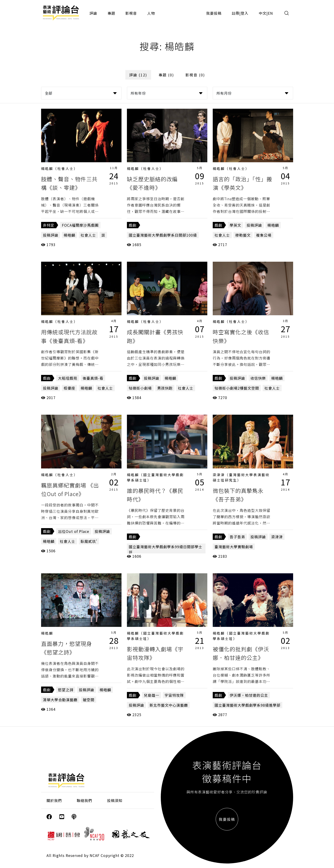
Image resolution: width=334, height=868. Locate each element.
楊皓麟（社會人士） (59, 168)
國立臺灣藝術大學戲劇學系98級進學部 (248, 705)
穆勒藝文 (243, 235)
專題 (111, 13)
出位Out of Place (74, 531)
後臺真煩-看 (93, 378)
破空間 (89, 700)
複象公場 (264, 235)
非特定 (49, 225)
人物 (151, 13)
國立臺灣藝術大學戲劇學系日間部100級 (163, 235)
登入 (245, 13)
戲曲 (47, 378)
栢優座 (69, 388)
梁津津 (277, 537)
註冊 (236, 13)
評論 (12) (138, 75)
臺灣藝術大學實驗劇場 (234, 547)
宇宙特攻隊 (174, 695)
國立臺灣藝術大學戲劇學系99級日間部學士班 (166, 549)
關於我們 (54, 800)
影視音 (131, 13)
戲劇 (133, 225)
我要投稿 (214, 13)
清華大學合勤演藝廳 (60, 700)
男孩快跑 (165, 388)
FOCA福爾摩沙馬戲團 (80, 225)
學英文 (235, 225)
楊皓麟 (69, 235)
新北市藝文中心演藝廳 (169, 705)
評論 (93, 13)
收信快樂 (258, 378)
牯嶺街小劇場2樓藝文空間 (237, 388)
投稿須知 (115, 800)
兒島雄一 (152, 695)
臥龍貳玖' (89, 541)
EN (270, 13)
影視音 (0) (195, 75)
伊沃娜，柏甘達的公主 (249, 695)
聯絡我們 (84, 800)
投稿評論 (51, 235)
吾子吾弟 (237, 537)
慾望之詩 (66, 690)
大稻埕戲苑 (68, 378)
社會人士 (88, 235)
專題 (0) (166, 75)
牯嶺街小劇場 (140, 388)
